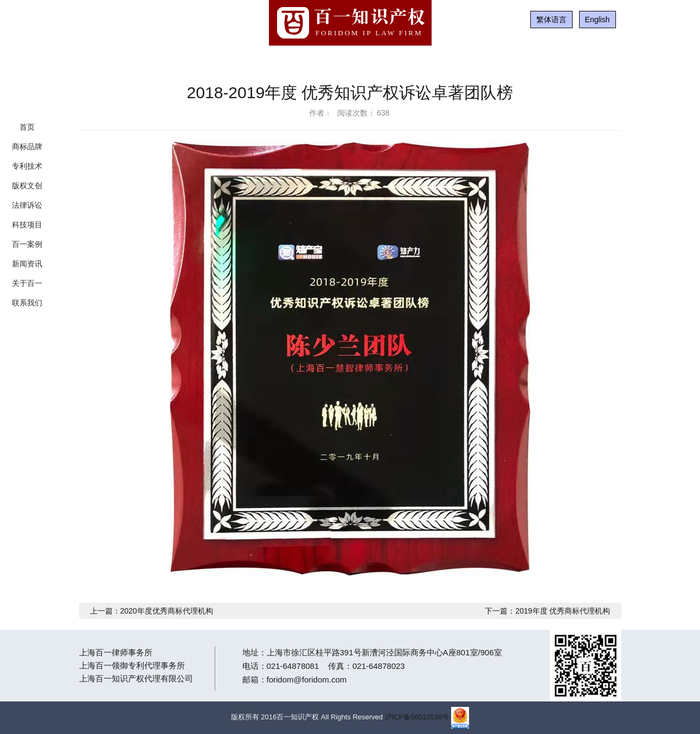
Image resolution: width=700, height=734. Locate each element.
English (598, 20)
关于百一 (27, 283)
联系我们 (27, 303)
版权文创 (27, 186)
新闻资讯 (27, 264)
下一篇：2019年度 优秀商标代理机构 (547, 611)
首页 (27, 127)
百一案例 (27, 244)
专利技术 (27, 166)
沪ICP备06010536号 (417, 717)
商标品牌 (27, 146)
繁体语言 (551, 20)
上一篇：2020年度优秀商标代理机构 (152, 611)
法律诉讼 (27, 205)
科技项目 (27, 225)
